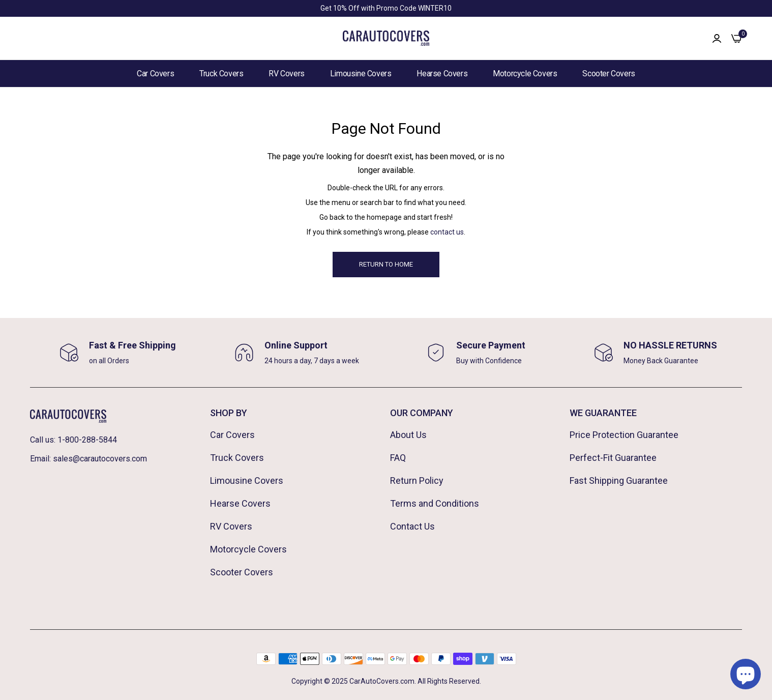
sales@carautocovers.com (100, 459)
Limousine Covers (361, 74)
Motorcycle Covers (525, 74)
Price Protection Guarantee (624, 435)
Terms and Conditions (435, 503)
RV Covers (286, 74)
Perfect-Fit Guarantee (613, 458)
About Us (408, 435)
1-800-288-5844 (87, 440)
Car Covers (155, 74)
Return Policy (417, 480)
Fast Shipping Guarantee (619, 480)
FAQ (398, 458)
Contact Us (412, 526)
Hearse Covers (442, 74)
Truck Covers (221, 74)
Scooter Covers (608, 74)
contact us (447, 232)
